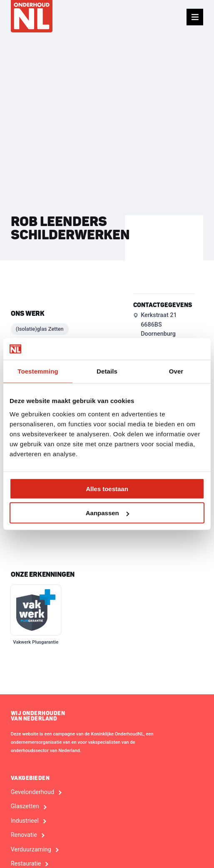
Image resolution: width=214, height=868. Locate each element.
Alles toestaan (107, 488)
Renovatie (24, 835)
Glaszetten (25, 807)
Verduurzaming (31, 850)
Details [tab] (107, 371)
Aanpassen (107, 513)
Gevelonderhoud (32, 792)
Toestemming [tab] (38, 371)
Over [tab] (176, 371)
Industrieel (25, 821)
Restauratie (26, 864)
